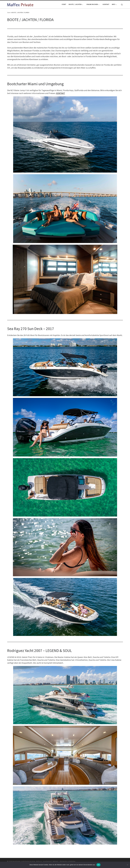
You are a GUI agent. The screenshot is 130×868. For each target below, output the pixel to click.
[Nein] (127, 865)
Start (9, 12)
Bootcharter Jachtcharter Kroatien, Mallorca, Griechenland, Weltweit (35, 861)
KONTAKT (61, 93)
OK (98, 865)
